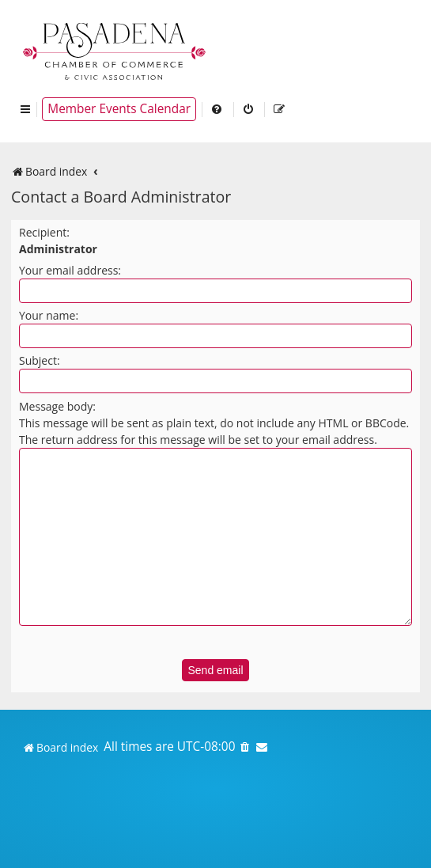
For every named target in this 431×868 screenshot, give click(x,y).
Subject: (40, 360)
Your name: (49, 315)
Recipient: (44, 232)
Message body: (57, 406)
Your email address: (70, 270)
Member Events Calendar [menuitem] (119, 109)
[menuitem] (217, 109)
